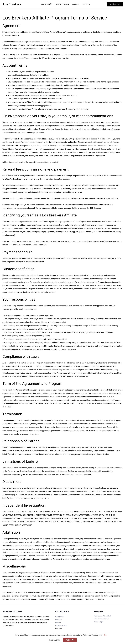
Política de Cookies (102, 619)
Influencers (59, 617)
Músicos (58, 620)
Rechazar (55, 640)
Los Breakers (12, 4)
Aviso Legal (99, 622)
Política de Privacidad (102, 616)
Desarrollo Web (61, 625)
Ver (106, 635)
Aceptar (70, 640)
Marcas (58, 622)
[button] (115, 4)
